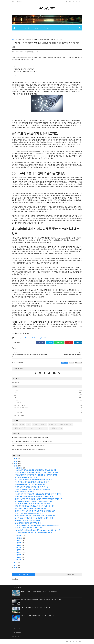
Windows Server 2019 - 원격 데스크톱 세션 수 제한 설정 (34, 501)
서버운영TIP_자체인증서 (21, 408)
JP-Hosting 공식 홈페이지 (25, 28)
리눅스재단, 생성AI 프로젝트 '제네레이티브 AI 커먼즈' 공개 (34, 496)
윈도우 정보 (38, 28)
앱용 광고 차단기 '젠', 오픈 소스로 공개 (28, 520)
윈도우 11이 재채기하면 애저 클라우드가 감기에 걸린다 (29, 450)
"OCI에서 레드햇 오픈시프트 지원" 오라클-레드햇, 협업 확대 (34, 532)
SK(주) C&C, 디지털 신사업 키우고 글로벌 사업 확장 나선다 (34, 518)
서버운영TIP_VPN (19, 413)
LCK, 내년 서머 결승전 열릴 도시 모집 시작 (29, 528)
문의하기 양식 (71, 575)
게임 (15, 395)
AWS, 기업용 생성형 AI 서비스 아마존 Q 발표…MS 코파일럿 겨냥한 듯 (37, 530)
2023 (16, 466)
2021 (16, 565)
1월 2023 (19, 560)
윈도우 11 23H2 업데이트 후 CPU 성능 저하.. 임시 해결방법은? (35, 511)
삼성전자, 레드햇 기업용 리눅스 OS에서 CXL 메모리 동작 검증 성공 (36, 472)
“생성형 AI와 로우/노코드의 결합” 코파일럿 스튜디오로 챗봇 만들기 (37, 470)
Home (14, 2)
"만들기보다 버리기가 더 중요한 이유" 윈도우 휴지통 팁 (33, 489)
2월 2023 (19, 557)
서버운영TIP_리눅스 (20, 415)
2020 (16, 567)
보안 (15, 410)
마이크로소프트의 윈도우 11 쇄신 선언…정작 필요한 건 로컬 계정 (32, 441)
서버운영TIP (17, 403)
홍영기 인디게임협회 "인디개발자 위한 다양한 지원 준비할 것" (35, 516)
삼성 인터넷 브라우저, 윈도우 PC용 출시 (28, 523)
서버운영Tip (67, 28)
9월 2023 (19, 540)
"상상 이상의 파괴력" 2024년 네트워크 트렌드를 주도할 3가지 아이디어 (38, 494)
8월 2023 (19, 543)
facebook (79, 363)
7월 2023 (19, 545)
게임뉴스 (59, 28)
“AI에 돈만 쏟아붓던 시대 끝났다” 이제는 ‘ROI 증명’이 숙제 (30, 437)
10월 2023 (19, 538)
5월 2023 (19, 550)
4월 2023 (19, 552)
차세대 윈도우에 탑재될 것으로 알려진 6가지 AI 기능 (32, 487)
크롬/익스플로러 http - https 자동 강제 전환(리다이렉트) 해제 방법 (37, 525)
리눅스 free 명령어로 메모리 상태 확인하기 (29, 513)
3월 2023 (19, 555)
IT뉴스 (53, 28)
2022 (16, 563)
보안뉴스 (15, 33)
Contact (20, 2)
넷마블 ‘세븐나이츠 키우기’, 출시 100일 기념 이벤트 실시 (33, 504)
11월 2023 (19, 536)
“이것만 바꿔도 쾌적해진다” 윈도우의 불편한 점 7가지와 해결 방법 (36, 475)
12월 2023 (19, 468)
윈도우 (16, 390)
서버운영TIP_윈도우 (20, 405)
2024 (16, 463)
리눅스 (16, 398)
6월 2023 (19, 548)
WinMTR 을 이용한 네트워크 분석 (26, 477)
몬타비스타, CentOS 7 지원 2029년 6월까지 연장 (31, 508)
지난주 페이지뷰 (23, 575)
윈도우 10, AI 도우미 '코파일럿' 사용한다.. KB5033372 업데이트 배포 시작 (39, 499)
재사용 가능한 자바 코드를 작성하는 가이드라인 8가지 (32, 482)
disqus (72, 363)
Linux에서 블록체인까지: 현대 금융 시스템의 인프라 (28, 445)
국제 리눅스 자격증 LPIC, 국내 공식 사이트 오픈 (30, 484)
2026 (16, 459)
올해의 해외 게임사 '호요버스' (25, 492)
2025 (16, 461)
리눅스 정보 (46, 28)
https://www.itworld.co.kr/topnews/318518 (31, 338)
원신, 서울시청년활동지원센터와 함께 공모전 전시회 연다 (33, 480)
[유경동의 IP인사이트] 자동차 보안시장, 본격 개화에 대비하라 (35, 506)
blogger (65, 363)
